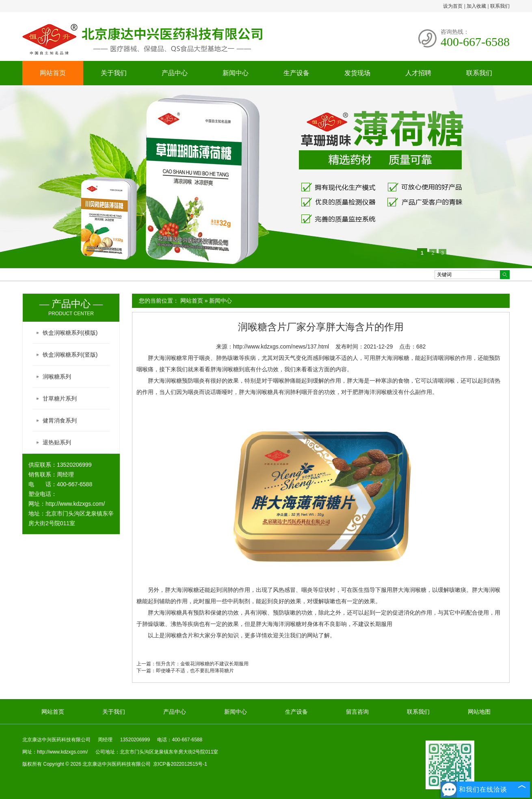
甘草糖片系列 (60, 398)
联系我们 (500, 6)
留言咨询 (357, 712)
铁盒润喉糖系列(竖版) (70, 355)
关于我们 (114, 73)
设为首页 (453, 6)
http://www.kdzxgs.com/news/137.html (281, 346)
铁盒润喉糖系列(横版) (70, 333)
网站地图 (479, 712)
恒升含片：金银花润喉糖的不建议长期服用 (202, 664)
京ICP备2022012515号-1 (180, 764)
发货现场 (357, 73)
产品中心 (175, 73)
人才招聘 (418, 73)
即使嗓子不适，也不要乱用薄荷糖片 (195, 671)
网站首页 (53, 73)
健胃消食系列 (60, 420)
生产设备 (296, 73)
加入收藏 (476, 6)
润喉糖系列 (57, 377)
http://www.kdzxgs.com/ (75, 504)
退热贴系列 (57, 442)
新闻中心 (236, 73)
